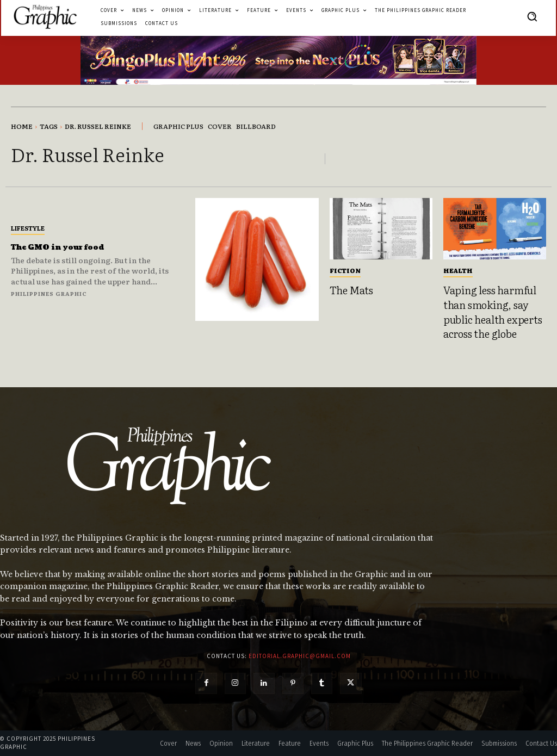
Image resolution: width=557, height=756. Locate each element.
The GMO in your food (69, 247)
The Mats (351, 290)
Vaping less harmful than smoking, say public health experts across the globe (493, 312)
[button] (532, 16)
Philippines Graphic (49, 293)
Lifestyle (28, 228)
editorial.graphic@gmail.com (300, 656)
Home (22, 126)
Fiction (345, 270)
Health (458, 270)
